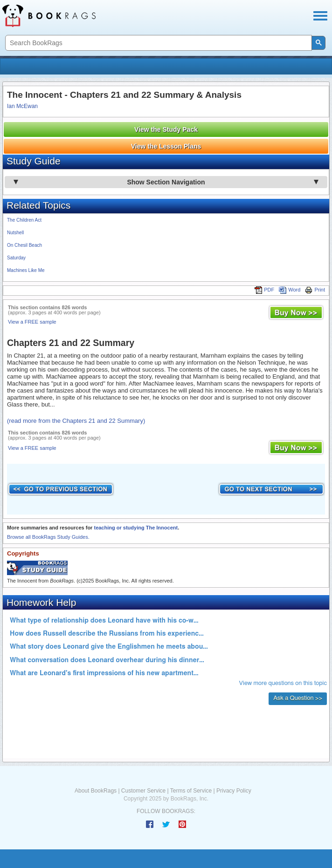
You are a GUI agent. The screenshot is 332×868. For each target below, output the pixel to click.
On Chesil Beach (24, 245)
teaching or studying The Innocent (136, 528)
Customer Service (143, 791)
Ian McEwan (22, 106)
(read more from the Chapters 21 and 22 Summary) (76, 421)
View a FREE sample (32, 322)
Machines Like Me (26, 270)
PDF (264, 290)
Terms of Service (191, 791)
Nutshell (15, 233)
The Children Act (24, 220)
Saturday (16, 258)
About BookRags (96, 791)
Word (290, 290)
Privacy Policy (234, 791)
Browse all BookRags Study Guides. (48, 537)
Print (315, 290)
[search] (158, 43)
